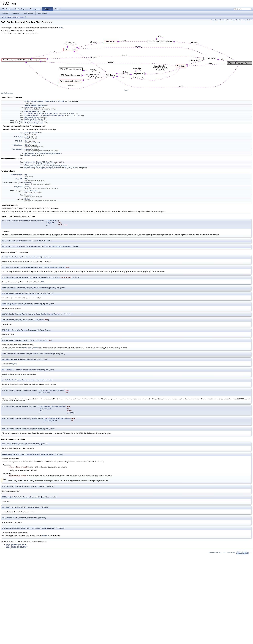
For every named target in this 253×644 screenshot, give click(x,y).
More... (61, 28)
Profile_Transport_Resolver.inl (16, 551)
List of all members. (7, 93)
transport (28, 150)
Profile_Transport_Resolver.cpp (17, 550)
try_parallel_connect (31, 116)
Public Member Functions (219, 20)
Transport (45, 540)
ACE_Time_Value (36, 108)
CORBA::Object (49, 102)
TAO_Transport (17, 150)
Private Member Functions (234, 20)
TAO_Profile (34, 133)
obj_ (26, 175)
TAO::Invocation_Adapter (30, 350)
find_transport (29, 154)
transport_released (31, 112)
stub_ (26, 179)
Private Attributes (248, 20)
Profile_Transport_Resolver (16, 17)
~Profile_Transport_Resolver (34, 106)
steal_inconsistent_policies (34, 123)
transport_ (28, 183)
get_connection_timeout (33, 162)
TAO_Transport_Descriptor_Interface (46, 114)
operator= (28, 164)
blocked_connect (30, 155)
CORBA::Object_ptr (9, 305)
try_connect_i (29, 168)
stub (26, 141)
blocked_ (28, 199)
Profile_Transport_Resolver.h (16, 548)
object (27, 145)
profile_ (27, 187)
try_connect (29, 114)
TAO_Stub (61, 102)
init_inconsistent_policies (33, 119)
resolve (27, 108)
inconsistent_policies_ (32, 191)
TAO (3, 17)
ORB (42, 283)
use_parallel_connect (32, 118)
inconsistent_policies (32, 121)
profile (27, 133)
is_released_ (29, 195)
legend (126, 91)
